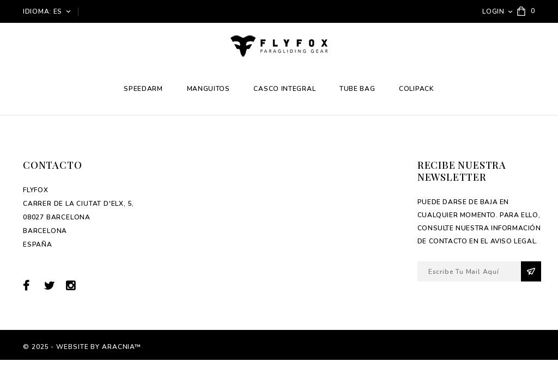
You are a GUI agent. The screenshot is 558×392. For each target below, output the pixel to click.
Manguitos (208, 89)
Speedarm (143, 89)
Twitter (54, 286)
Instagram (74, 286)
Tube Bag (357, 89)
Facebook (32, 286)
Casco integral (284, 89)
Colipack (417, 89)
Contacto (52, 165)
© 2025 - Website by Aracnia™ (82, 347)
